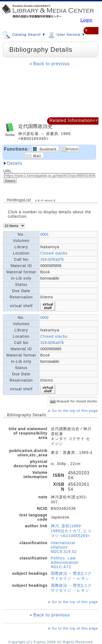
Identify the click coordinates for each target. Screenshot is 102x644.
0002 (44, 317)
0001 (44, 234)
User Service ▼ (66, 34)
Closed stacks (54, 253)
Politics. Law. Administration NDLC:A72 (65, 562)
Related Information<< (74, 120)
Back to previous (52, 64)
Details (15, 163)
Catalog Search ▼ (24, 34)
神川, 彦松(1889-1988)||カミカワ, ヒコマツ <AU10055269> (71, 531)
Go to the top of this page (75, 411)
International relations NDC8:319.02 (64, 547)
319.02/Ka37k (52, 259)
